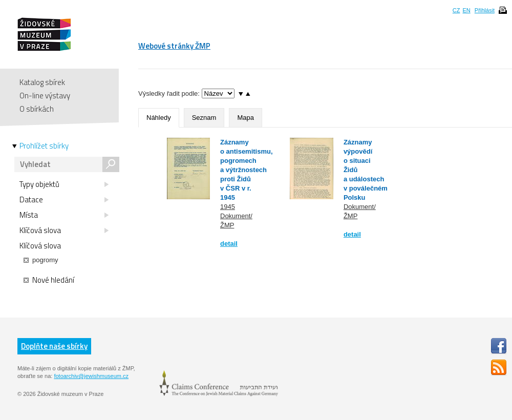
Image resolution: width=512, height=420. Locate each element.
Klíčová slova (64, 230)
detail (229, 244)
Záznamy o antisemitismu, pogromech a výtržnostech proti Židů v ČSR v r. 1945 (247, 170)
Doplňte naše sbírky (54, 346)
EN (466, 10)
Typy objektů (64, 184)
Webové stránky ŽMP (174, 46)
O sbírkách (37, 109)
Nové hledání (49, 280)
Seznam (204, 118)
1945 (228, 207)
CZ (456, 10)
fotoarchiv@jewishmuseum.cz (91, 376)
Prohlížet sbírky (44, 146)
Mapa (246, 118)
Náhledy (159, 118)
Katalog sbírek (42, 82)
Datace (64, 200)
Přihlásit (485, 10)
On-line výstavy (45, 96)
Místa (64, 215)
